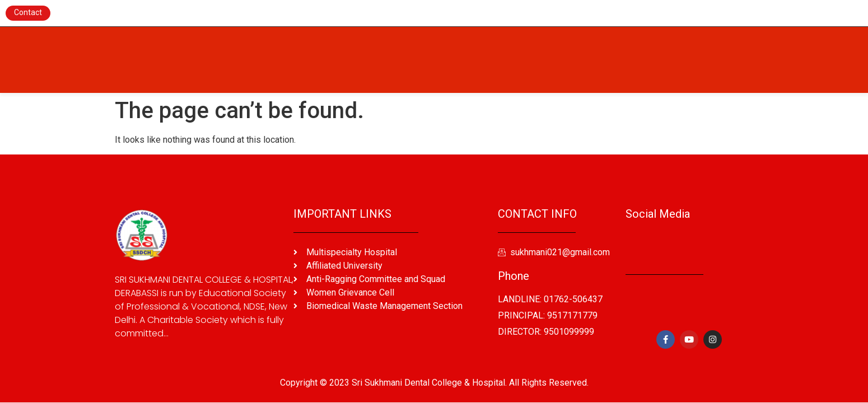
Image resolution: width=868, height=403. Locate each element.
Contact (28, 12)
